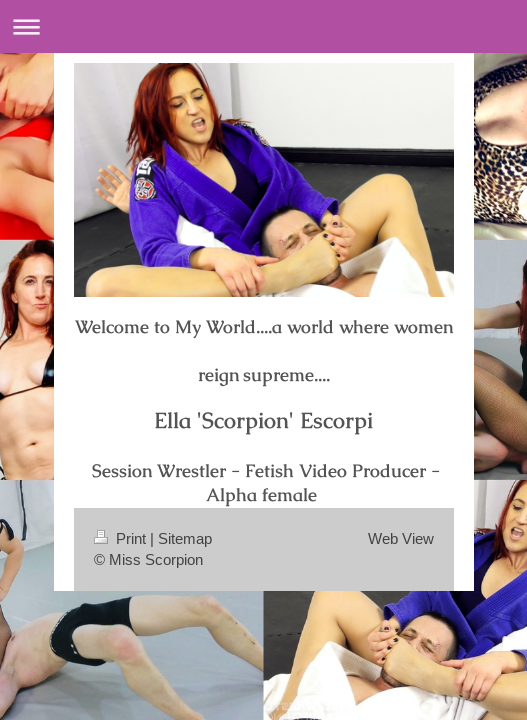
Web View (401, 538)
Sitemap (185, 538)
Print (122, 538)
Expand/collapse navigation (263, 26)
